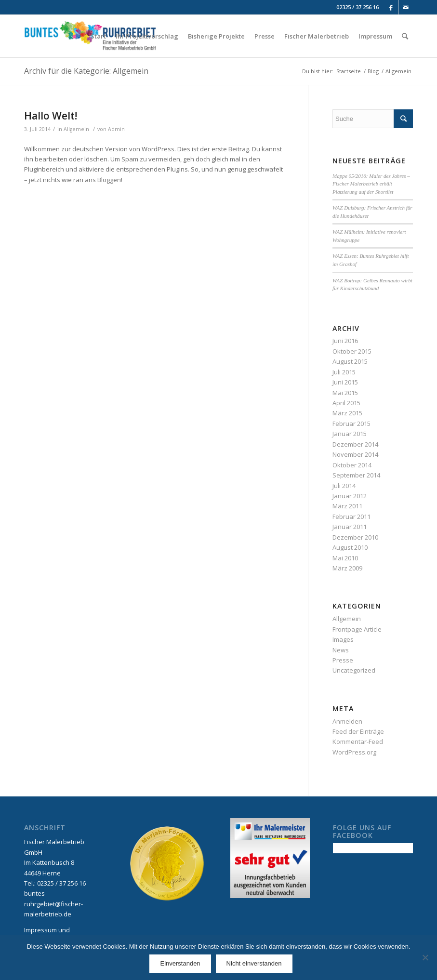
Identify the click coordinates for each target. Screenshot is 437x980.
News (341, 650)
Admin (116, 129)
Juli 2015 (344, 372)
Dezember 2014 (355, 444)
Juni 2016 (345, 341)
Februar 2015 (351, 424)
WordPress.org (354, 752)
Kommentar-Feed (358, 742)
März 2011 (347, 506)
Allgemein (76, 129)
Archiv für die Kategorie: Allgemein (86, 71)
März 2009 (347, 568)
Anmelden (347, 721)
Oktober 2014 (352, 465)
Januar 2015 (350, 434)
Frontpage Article (357, 629)
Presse (343, 660)
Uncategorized (354, 670)
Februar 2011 (351, 516)
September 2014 (356, 475)
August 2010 (350, 547)
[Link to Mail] (406, 7)
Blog (373, 71)
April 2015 (346, 403)
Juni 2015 (345, 382)
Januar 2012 (350, 496)
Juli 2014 (344, 486)
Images (343, 639)
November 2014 (355, 454)
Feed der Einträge (358, 731)
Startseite (349, 71)
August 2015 (350, 361)
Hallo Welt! (51, 116)
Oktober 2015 (352, 351)
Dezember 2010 (355, 537)
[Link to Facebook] (391, 7)
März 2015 (347, 413)
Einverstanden (180, 963)
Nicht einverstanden (254, 963)
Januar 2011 (350, 527)
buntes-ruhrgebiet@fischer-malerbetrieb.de (53, 904)
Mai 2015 (345, 393)
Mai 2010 (345, 558)
